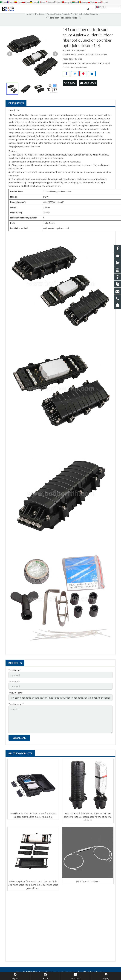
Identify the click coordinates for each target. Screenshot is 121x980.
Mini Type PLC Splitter (88, 882)
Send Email (88, 85)
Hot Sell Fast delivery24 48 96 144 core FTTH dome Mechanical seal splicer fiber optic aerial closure (88, 817)
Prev (10, 57)
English (101, 7)
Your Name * (15, 673)
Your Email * (14, 684)
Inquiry (70, 85)
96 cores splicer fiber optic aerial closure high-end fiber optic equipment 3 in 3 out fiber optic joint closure (33, 885)
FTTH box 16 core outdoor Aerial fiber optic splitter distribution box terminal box (33, 815)
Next (55, 57)
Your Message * (16, 706)
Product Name (15, 695)
